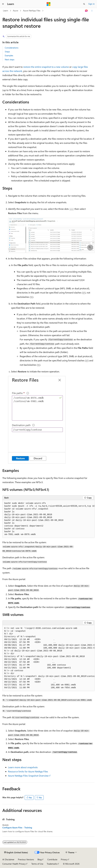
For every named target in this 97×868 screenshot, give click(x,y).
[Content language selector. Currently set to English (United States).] (16, 852)
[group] (48, 519)
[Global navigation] (3, 4)
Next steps (10, 59)
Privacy (64, 859)
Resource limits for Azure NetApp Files (28, 771)
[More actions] (92, 11)
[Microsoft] (49, 4)
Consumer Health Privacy (14, 864)
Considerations (12, 48)
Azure (15, 11)
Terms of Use (37, 864)
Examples (9, 55)
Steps (7, 52)
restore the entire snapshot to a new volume (46, 67)
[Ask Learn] (86, 11)
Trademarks (52, 864)
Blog (40, 859)
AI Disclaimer (8, 859)
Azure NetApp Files (32, 11)
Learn (6, 11)
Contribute (52, 859)
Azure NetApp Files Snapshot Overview (28, 776)
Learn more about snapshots (23, 767)
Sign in (91, 4)
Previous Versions (26, 859)
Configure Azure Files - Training (17, 828)
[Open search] (84, 4)
